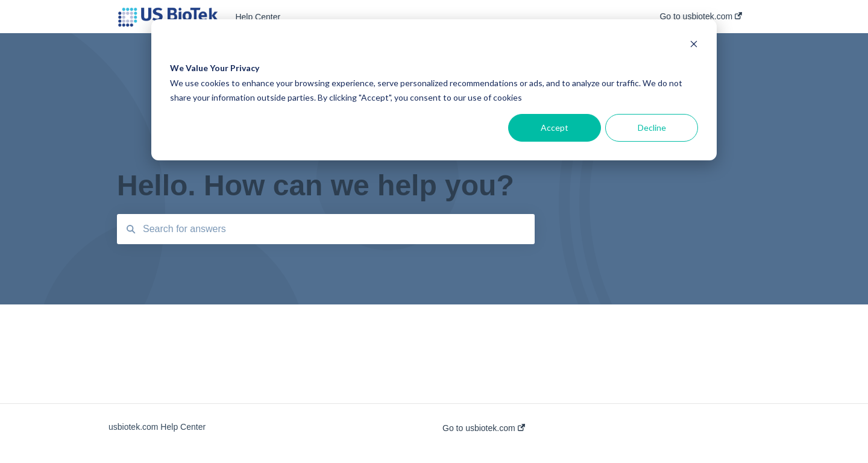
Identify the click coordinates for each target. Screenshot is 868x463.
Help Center (258, 17)
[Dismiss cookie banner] (694, 46)
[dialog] (434, 90)
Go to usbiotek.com (484, 428)
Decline (652, 128)
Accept (555, 128)
